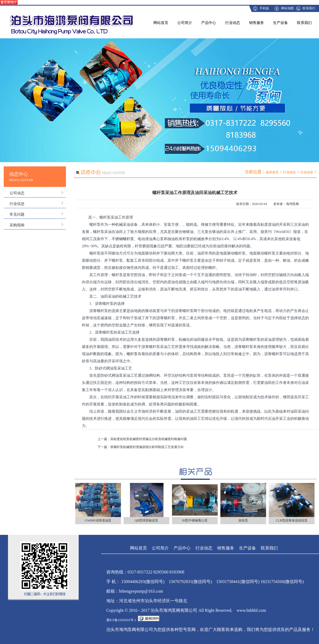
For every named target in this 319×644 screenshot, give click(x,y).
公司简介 (185, 23)
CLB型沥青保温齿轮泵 (291, 520)
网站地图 (287, 8)
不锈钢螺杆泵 (123, 239)
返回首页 (272, 172)
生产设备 (280, 23)
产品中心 (209, 23)
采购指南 (17, 225)
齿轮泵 (243, 520)
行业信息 (17, 204)
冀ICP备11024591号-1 (121, 620)
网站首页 (161, 23)
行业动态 (233, 23)
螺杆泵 (132, 354)
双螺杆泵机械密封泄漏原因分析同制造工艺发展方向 (147, 447)
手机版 (264, 8)
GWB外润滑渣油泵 (98, 520)
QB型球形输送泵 (147, 520)
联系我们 (309, 8)
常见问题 (17, 214)
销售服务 (257, 23)
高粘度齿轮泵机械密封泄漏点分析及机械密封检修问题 (149, 439)
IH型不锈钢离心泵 (195, 520)
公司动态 (17, 193)
